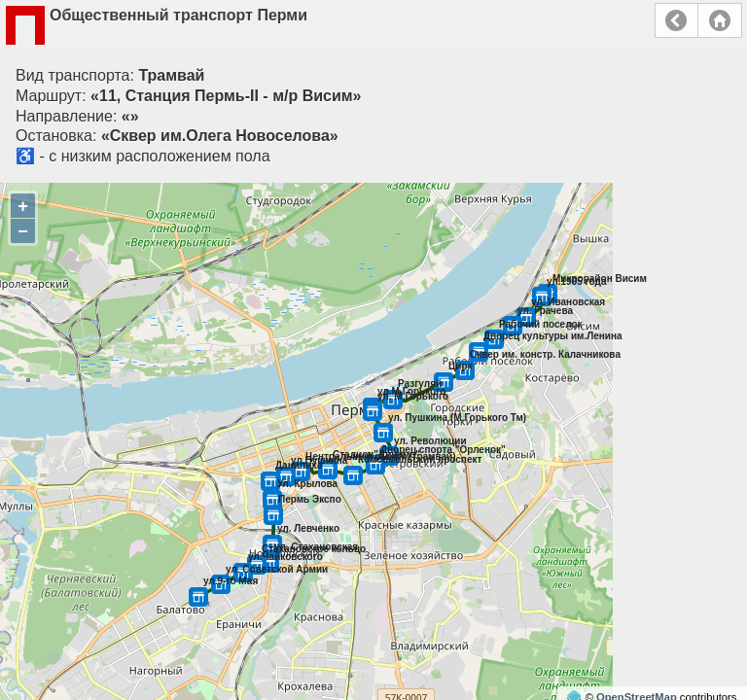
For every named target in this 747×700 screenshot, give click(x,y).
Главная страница (720, 20)
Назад (676, 20)
